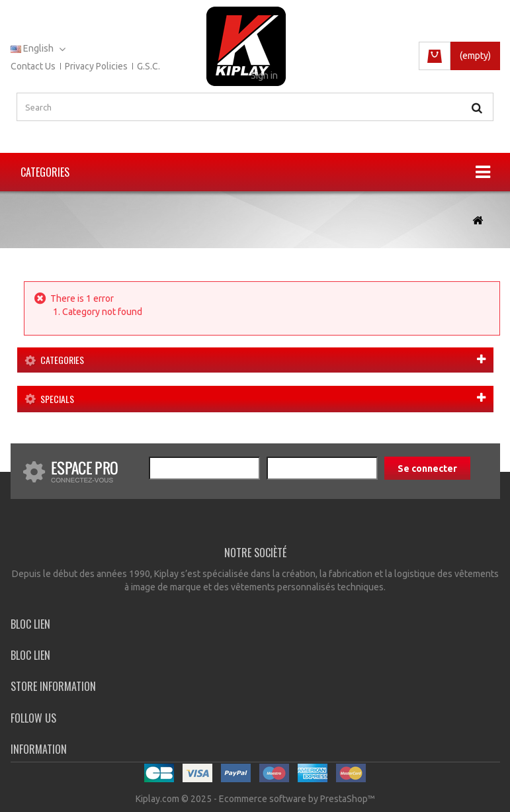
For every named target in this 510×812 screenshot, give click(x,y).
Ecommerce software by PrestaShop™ (297, 799)
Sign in (264, 75)
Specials (57, 399)
